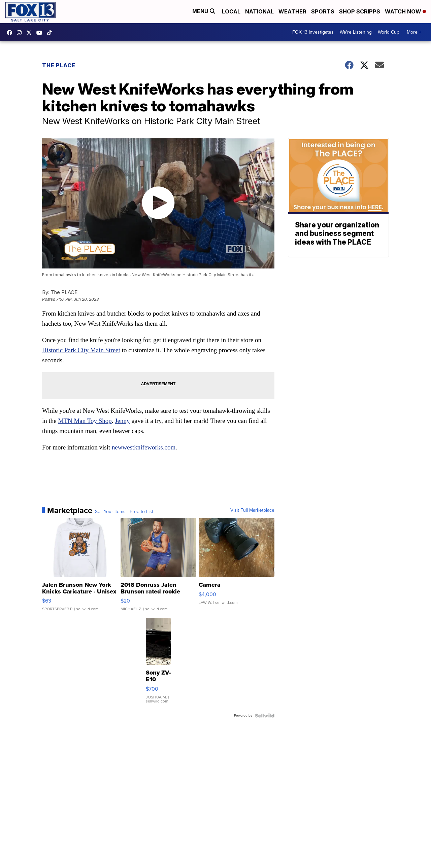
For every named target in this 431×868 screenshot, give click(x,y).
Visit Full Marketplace (252, 510)
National (259, 11)
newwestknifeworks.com (144, 447)
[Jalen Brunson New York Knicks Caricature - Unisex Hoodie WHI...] (80, 568)
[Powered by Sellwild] (265, 716)
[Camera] (237, 568)
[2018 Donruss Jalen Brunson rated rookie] (158, 568)
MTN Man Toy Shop (85, 421)
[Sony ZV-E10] (158, 664)
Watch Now (405, 11)
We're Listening (356, 32)
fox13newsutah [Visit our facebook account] (11, 33)
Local (231, 11)
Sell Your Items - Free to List (124, 512)
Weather (292, 11)
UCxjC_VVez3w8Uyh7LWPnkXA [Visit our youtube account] (41, 33)
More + (414, 32)
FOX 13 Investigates (313, 32)
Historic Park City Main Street (81, 350)
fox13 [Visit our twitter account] (31, 33)
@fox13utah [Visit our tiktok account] (51, 33)
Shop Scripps (360, 11)
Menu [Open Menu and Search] (204, 11)
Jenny (122, 421)
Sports (323, 11)
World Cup (389, 32)
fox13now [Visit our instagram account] (21, 33)
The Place (59, 65)
